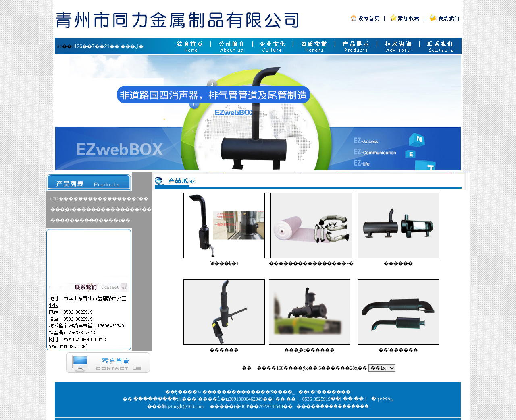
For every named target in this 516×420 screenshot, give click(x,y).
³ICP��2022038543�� (266, 406)
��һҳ (234, 368)
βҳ (254, 368)
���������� (347, 406)
